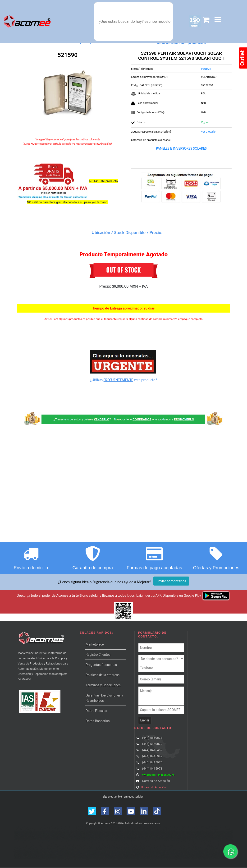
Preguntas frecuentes (101, 665)
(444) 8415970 (152, 762)
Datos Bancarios (98, 721)
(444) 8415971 (152, 769)
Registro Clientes (98, 655)
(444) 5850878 (152, 738)
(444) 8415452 (152, 750)
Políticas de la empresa (103, 675)
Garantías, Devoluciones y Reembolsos (104, 698)
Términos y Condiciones (103, 685)
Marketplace (95, 644)
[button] (218, 20)
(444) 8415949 (152, 756)
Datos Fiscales (96, 711)
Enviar (145, 720)
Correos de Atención (156, 781)
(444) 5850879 (152, 744)
